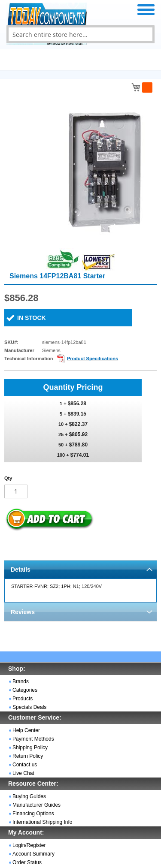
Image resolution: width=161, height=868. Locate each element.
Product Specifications (93, 359)
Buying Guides (29, 796)
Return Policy (28, 756)
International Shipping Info (42, 822)
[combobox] (80, 34)
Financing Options (33, 814)
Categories (25, 690)
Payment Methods (33, 739)
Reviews (23, 612)
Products (23, 699)
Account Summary (33, 854)
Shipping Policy (30, 747)
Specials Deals (29, 707)
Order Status (27, 862)
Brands (21, 681)
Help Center (26, 730)
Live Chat (23, 773)
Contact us (25, 765)
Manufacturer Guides (36, 805)
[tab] (80, 569)
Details (21, 570)
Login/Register (29, 845)
